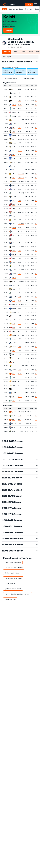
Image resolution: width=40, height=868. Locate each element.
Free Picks (29, 9)
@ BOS (14, 143)
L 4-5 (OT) (21, 181)
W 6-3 (20, 362)
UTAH (14, 370)
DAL (14, 293)
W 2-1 (20, 112)
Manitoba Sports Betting (12, 573)
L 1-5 (19, 189)
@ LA (14, 354)
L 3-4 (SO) (21, 147)
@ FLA (14, 197)
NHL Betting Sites (10, 583)
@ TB (14, 201)
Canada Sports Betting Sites (13, 563)
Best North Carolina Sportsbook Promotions (17, 594)
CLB (14, 331)
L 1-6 (19, 89)
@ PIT (14, 139)
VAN (14, 166)
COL (14, 128)
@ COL (14, 124)
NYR (14, 158)
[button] (37, 62)
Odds (37, 9)
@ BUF (14, 308)
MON (14, 189)
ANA (14, 162)
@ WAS (14, 320)
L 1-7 (19, 101)
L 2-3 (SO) (21, 304)
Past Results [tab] (29, 78)
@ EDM (14, 297)
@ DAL (14, 116)
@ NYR (14, 135)
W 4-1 (20, 131)
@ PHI (14, 389)
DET (14, 208)
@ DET (14, 258)
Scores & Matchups (16, 9)
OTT (14, 281)
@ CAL (14, 335)
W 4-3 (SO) (21, 335)
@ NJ (14, 205)
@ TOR (14, 254)
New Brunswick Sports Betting (14, 568)
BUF (14, 301)
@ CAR (14, 316)
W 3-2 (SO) (21, 135)
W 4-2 (20, 124)
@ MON (15, 304)
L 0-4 (19, 423)
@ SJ (14, 178)
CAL (14, 374)
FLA (14, 212)
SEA (14, 108)
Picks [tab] (23, 52)
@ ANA (14, 181)
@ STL (14, 105)
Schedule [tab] (6, 52)
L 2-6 (20, 97)
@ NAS (14, 312)
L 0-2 (20, 220)
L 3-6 (20, 158)
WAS (14, 285)
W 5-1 (20, 239)
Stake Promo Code (10, 599)
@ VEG (14, 97)
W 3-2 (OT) (21, 166)
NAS (14, 147)
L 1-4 (19, 162)
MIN (14, 266)
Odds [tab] (15, 52)
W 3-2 (20, 105)
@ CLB (14, 112)
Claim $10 (8, 30)
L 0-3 (20, 116)
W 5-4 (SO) (21, 412)
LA (13, 239)
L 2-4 (20, 251)
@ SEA (14, 339)
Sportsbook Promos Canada (13, 589)
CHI (13, 174)
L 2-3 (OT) (21, 281)
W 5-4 (20, 231)
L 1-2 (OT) (21, 178)
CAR (14, 328)
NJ (13, 235)
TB (13, 170)
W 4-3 (20, 204)
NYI (13, 231)
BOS (14, 289)
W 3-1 (20, 154)
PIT (13, 358)
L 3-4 (20, 243)
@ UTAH (15, 93)
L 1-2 (19, 258)
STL (14, 151)
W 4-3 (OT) (21, 120)
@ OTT (14, 251)
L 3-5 (20, 93)
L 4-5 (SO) (21, 139)
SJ (13, 89)
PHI (13, 101)
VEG (14, 132)
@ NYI (14, 393)
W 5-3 (20, 343)
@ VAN (14, 185)
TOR (14, 224)
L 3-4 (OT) (21, 193)
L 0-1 (19, 277)
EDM (14, 243)
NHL (4, 9)
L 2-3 (20, 128)
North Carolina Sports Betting (13, 578)
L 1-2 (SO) (21, 212)
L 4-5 (20, 400)
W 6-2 (20, 108)
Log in (29, 4)
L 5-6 (20, 254)
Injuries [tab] (31, 52)
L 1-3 (19, 262)
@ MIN (14, 228)
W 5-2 (20, 312)
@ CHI (14, 120)
